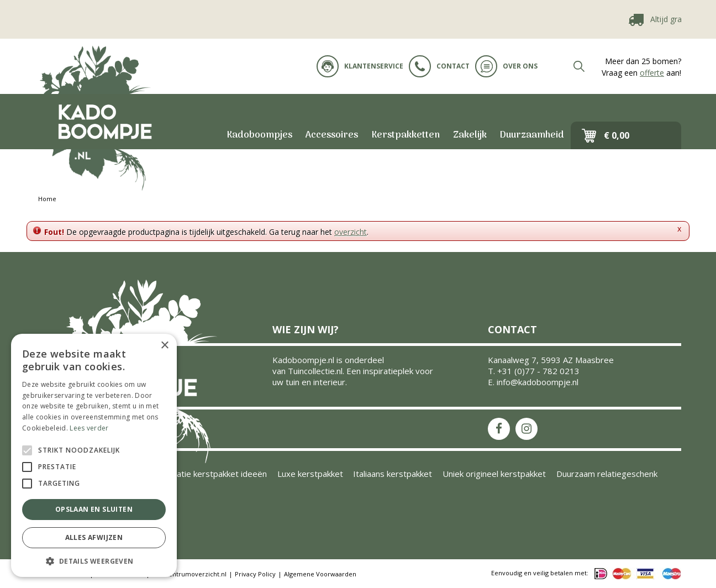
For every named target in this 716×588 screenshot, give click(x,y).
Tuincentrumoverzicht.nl (189, 574)
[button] (94, 561)
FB (499, 429)
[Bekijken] (626, 135)
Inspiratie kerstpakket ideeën (211, 474)
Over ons (506, 66)
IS (527, 429)
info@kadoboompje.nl (538, 382)
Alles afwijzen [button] (94, 537)
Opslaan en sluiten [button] (94, 509)
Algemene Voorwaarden (320, 574)
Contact (439, 66)
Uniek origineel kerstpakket (494, 474)
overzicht (351, 232)
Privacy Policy (255, 574)
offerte (652, 73)
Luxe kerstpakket (310, 474)
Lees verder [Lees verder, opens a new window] (89, 428)
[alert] (94, 455)
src (579, 66)
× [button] (164, 346)
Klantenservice (360, 66)
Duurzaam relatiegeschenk (607, 474)
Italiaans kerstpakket (393, 474)
